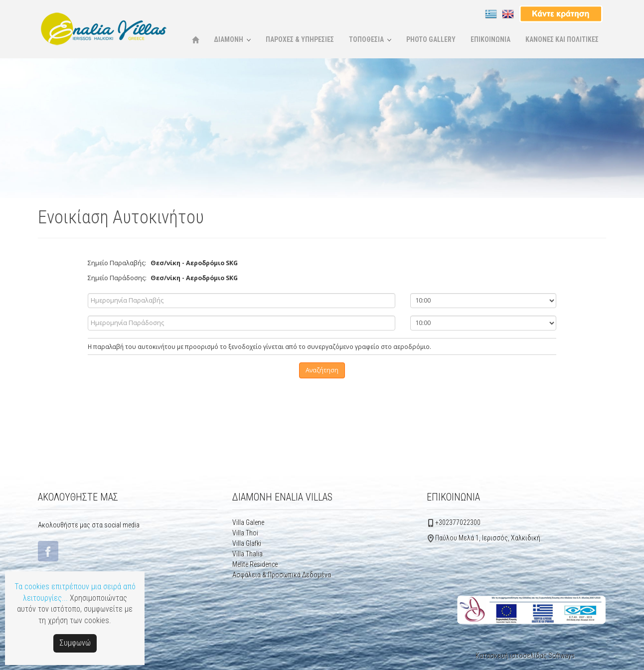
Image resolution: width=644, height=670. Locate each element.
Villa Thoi (245, 533)
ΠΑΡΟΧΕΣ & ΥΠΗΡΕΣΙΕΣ (300, 39)
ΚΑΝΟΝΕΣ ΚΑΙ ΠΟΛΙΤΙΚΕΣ (562, 39)
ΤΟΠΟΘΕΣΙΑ (366, 39)
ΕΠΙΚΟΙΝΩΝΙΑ (490, 39)
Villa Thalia (247, 554)
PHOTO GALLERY (431, 39)
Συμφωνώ (75, 643)
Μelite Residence (255, 564)
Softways (562, 656)
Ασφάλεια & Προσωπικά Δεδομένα (282, 575)
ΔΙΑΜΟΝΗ (229, 39)
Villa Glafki (247, 543)
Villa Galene (248, 522)
